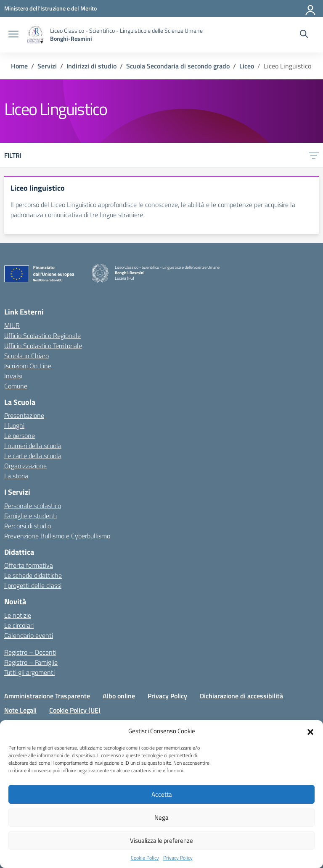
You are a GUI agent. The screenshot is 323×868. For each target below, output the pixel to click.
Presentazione (24, 415)
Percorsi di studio (28, 526)
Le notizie (18, 615)
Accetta (162, 794)
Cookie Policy (145, 858)
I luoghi (14, 425)
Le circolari (19, 625)
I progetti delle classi (33, 585)
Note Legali (20, 710)
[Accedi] (311, 8)
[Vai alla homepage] (35, 35)
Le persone (20, 435)
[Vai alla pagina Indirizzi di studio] (91, 66)
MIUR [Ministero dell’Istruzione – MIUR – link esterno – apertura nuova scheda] (12, 325)
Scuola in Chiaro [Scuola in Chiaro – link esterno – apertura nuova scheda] (26, 356)
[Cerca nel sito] (304, 35)
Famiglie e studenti (30, 516)
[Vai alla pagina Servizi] (47, 66)
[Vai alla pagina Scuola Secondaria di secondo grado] (178, 66)
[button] (310, 731)
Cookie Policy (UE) (75, 710)
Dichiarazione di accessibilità (241, 696)
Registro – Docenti (30, 652)
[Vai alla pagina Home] (19, 66)
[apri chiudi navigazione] (13, 35)
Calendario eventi (29, 635)
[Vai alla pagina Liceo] (247, 66)
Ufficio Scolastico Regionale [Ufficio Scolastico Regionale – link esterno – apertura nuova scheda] (42, 336)
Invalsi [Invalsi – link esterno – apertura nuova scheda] (13, 376)
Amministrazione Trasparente (47, 696)
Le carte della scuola (33, 456)
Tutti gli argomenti (29, 672)
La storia (16, 476)
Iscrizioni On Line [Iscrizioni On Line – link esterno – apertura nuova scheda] (28, 366)
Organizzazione (25, 466)
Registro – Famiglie (31, 662)
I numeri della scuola (33, 446)
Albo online (119, 696)
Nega (161, 817)
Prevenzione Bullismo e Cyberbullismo (57, 536)
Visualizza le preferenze (161, 840)
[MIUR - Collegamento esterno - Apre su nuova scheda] (50, 8)
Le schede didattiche (33, 575)
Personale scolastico (33, 506)
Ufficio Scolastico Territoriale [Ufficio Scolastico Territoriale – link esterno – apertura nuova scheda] (43, 346)
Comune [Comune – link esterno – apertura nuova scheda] (16, 386)
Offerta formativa (29, 565)
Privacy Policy (178, 858)
